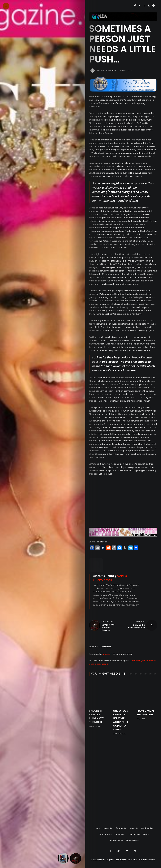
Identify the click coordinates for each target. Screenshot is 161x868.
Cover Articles (105, 834)
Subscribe (108, 828)
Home (97, 828)
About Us (134, 828)
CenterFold (120, 834)
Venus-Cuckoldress (107, 71)
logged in (108, 713)
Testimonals (134, 834)
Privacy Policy (132, 840)
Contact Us (121, 828)
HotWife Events (116, 840)
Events (146, 834)
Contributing (147, 828)
